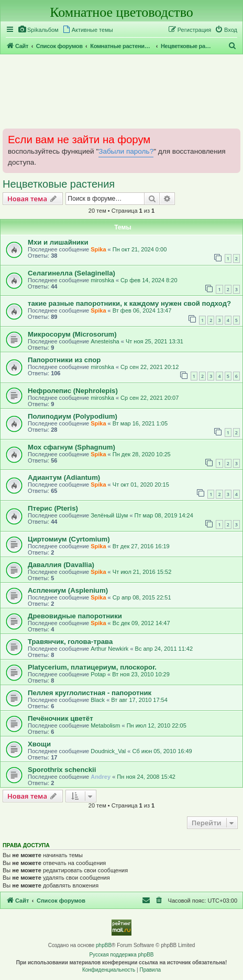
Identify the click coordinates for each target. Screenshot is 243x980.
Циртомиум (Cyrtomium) (69, 539)
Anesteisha (105, 341)
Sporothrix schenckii (62, 770)
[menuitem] (38, 30)
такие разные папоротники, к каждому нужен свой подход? (129, 303)
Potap (98, 674)
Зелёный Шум (109, 515)
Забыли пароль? (126, 151)
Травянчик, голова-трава (70, 642)
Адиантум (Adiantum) (64, 477)
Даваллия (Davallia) (61, 565)
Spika (98, 249)
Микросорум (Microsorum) (72, 334)
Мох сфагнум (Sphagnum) (71, 447)
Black (98, 700)
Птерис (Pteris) (53, 508)
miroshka (102, 280)
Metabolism (105, 725)
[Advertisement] (121, 91)
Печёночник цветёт (60, 718)
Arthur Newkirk (109, 649)
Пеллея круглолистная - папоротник (90, 693)
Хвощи (39, 744)
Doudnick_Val (108, 751)
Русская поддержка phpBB (121, 955)
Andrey (101, 777)
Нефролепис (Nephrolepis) (73, 391)
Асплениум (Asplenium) (68, 590)
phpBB (104, 945)
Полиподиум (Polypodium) (73, 416)
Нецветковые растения (59, 184)
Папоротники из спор (64, 360)
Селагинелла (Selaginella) (71, 273)
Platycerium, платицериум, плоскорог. (92, 667)
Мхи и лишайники (58, 242)
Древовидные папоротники (75, 616)
